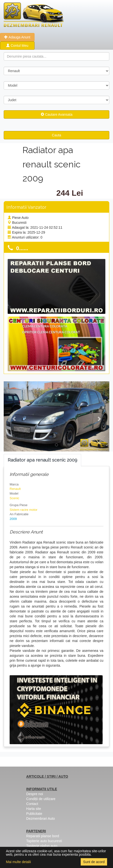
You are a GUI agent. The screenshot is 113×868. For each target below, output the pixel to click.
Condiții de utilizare (41, 799)
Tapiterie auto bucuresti (44, 841)
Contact (32, 804)
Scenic (14, 498)
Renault (15, 489)
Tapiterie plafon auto (42, 846)
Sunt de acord (94, 862)
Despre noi (35, 794)
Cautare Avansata (57, 114)
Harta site (34, 809)
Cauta (56, 135)
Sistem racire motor (24, 510)
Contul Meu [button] (17, 46)
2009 (13, 519)
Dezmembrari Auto (40, 819)
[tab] (42, 460)
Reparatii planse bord (43, 836)
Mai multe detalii (18, 862)
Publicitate (34, 814)
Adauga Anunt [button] (17, 37)
